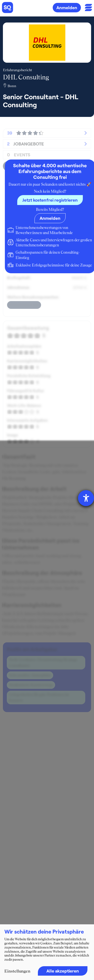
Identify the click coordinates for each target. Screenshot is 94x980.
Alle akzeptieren (63, 971)
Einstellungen (17, 971)
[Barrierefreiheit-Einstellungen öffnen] (86, 498)
